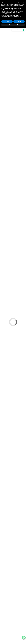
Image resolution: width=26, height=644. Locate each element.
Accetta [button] (19, 21)
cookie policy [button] (11, 10)
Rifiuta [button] (7, 21)
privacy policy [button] (6, 6)
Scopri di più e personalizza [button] (13, 25)
